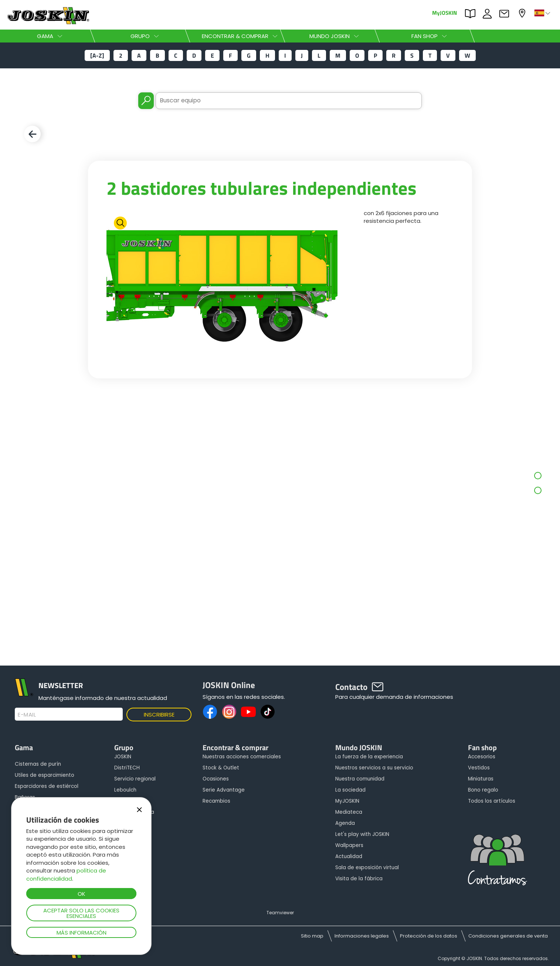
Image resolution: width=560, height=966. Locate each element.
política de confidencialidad (66, 874)
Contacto (506, 14)
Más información (82, 933)
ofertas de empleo (489, 14)
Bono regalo (483, 790)
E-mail (27, 715)
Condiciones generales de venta (508, 936)
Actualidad (349, 856)
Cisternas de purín (38, 764)
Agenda (345, 823)
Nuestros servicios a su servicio (374, 768)
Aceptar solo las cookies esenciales (81, 913)
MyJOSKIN (444, 12)
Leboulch (125, 790)
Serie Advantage (224, 790)
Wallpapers (349, 845)
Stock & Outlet (221, 768)
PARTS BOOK (472, 14)
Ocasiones (216, 779)
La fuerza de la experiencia (369, 757)
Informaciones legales (362, 936)
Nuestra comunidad (360, 779)
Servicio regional (135, 779)
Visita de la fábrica (359, 879)
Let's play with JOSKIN (362, 834)
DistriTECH (127, 768)
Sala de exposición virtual (367, 868)
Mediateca (349, 812)
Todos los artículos (492, 801)
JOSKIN (123, 757)
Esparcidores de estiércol (47, 786)
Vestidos (479, 768)
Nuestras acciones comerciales (242, 757)
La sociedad (350, 790)
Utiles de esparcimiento (45, 775)
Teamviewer (280, 913)
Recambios (216, 801)
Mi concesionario (523, 13)
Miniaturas (481, 779)
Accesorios (482, 757)
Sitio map (312, 936)
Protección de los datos (429, 936)
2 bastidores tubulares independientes (262, 188)
